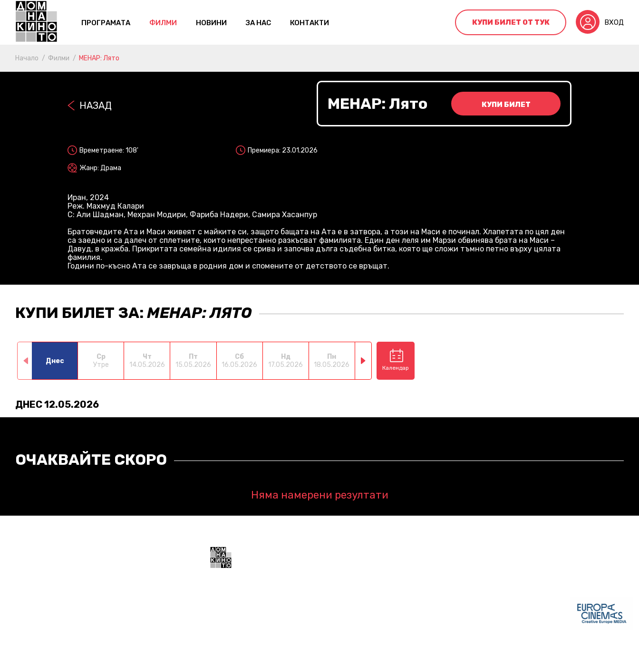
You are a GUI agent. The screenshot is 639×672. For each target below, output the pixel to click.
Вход (614, 22)
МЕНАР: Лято (99, 58)
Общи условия (234, 658)
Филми (163, 23)
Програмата (106, 23)
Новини (211, 23)
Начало (27, 58)
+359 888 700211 (391, 619)
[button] (363, 361)
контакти (310, 23)
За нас (258, 23)
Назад (96, 106)
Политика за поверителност (317, 658)
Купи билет (506, 105)
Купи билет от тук (511, 22)
